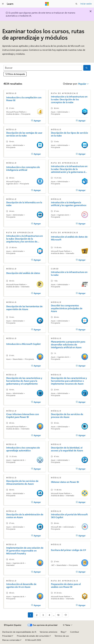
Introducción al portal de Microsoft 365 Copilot (69, 516)
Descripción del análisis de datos (23, 273)
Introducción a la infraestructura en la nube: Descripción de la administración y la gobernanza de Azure (69, 169)
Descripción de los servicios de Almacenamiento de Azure (22, 482)
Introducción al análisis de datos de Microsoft (69, 238)
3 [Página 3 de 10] (43, 615)
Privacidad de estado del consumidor (33, 636)
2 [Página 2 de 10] (37, 615)
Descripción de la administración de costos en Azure (25, 516)
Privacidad (7, 636)
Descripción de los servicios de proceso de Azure (67, 416)
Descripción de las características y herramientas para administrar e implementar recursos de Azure (69, 381)
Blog (63, 632)
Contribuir (75, 632)
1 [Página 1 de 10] (30, 615)
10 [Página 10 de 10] (58, 615)
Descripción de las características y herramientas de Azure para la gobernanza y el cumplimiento (24, 381)
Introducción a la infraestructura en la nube (69, 273)
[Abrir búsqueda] (76, 4)
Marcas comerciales (11, 640)
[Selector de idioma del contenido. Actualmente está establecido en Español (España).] (13, 625)
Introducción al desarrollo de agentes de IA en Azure (21, 585)
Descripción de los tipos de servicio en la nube (69, 134)
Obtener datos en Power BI (65, 482)
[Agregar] (36, 121)
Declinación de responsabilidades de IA (19, 632)
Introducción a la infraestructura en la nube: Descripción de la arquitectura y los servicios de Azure (24, 239)
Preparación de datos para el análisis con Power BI (66, 585)
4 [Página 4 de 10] (49, 615)
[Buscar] (43, 68)
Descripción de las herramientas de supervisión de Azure (24, 308)
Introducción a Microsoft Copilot (23, 344)
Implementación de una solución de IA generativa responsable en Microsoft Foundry (25, 551)
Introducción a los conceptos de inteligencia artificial (23, 168)
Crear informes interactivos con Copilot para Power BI (23, 416)
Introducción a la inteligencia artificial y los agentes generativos (69, 204)
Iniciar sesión (86, 4)
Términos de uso (62, 636)
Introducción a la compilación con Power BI (24, 99)
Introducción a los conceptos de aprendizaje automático (23, 449)
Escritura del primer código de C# (68, 550)
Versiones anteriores (48, 632)
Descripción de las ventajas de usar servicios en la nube (24, 134)
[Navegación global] (3, 4)
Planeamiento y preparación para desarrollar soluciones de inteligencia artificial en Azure (68, 345)
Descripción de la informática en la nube (24, 204)
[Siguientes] (65, 615)
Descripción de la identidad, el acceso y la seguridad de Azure (67, 449)
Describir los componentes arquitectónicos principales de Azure (67, 308)
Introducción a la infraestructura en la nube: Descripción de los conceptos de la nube (69, 99)
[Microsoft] (47, 4)
